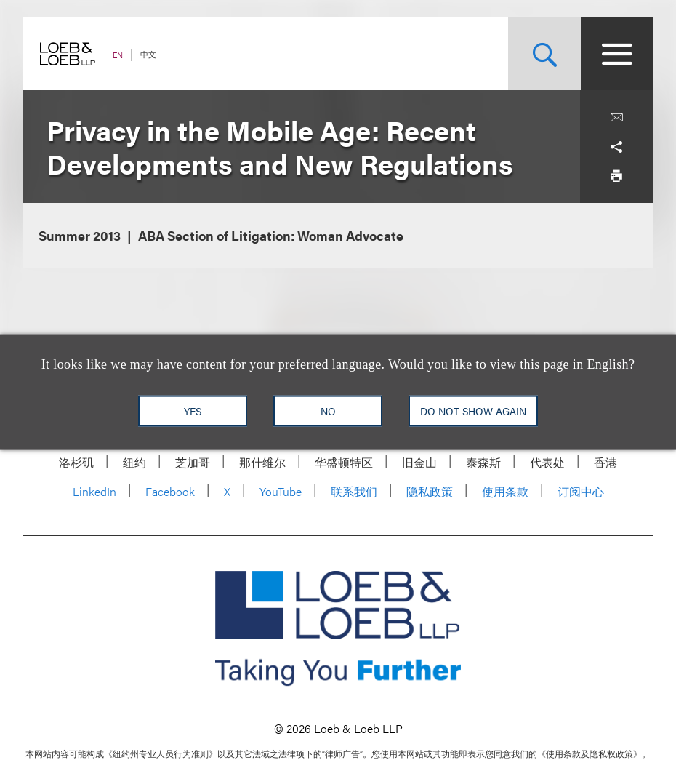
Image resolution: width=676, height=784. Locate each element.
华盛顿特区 (344, 462)
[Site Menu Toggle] (616, 54)
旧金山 (419, 462)
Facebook (170, 491)
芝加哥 (193, 462)
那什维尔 (262, 462)
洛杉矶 (76, 462)
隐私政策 (430, 491)
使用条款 (505, 491)
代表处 (547, 462)
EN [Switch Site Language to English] (118, 55)
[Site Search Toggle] (544, 54)
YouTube (281, 491)
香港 (605, 462)
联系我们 (354, 491)
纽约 (134, 462)
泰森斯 (483, 462)
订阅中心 (581, 491)
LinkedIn (94, 491)
